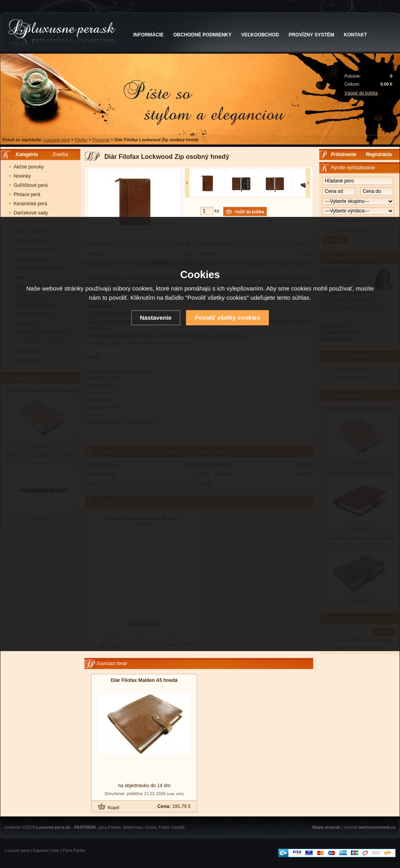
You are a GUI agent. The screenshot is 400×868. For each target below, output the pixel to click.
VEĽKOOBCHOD (260, 35)
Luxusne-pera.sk (53, 827)
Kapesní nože (46, 850)
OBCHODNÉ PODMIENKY (202, 35)
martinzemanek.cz (377, 827)
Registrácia (379, 154)
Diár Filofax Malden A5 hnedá (144, 680)
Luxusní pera (17, 850)
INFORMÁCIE (148, 35)
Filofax (81, 140)
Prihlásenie (344, 154)
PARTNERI (85, 827)
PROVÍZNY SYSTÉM (312, 35)
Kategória (25, 154)
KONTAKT (356, 35)
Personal (101, 140)
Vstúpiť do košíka (361, 93)
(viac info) (175, 794)
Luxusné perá (57, 140)
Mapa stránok (326, 827)
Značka (60, 154)
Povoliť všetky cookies (227, 318)
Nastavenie (156, 318)
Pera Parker (74, 850)
